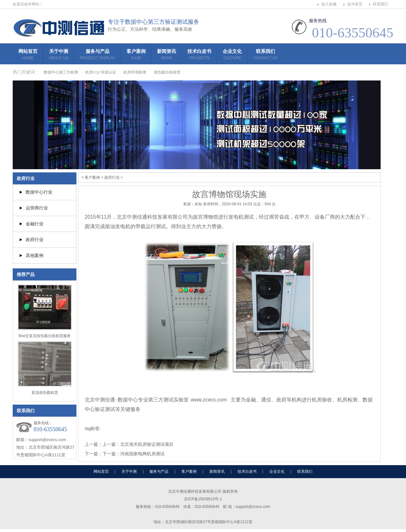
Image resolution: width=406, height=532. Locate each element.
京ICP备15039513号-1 (203, 499)
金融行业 (35, 224)
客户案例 (136, 55)
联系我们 (381, 4)
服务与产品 (97, 55)
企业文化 (232, 55)
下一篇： (111, 454)
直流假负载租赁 (45, 393)
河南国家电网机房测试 (142, 454)
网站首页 (28, 55)
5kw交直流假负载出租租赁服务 (45, 336)
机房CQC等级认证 (101, 72)
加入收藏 (329, 4)
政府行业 (26, 178)
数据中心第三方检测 (61, 72)
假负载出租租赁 (167, 72)
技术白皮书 (199, 55)
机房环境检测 (135, 72)
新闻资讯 (167, 55)
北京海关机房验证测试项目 (147, 444)
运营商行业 (37, 208)
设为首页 (355, 4)
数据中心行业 (39, 192)
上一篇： (111, 444)
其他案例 (35, 255)
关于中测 (59, 55)
